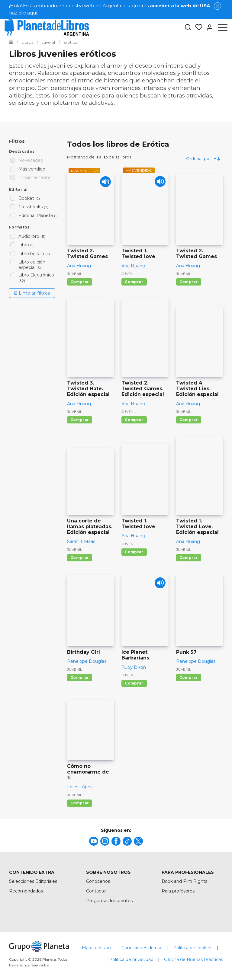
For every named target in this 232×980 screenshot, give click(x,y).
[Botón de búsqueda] (188, 28)
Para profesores (178, 891)
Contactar (97, 891)
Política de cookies (193, 948)
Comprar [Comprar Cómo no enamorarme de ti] (80, 803)
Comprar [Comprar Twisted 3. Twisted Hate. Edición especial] (80, 420)
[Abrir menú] (223, 27)
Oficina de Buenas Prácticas (193, 959)
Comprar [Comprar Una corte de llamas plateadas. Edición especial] (80, 558)
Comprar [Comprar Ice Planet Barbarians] (134, 683)
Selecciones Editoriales (33, 881)
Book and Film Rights (184, 881)
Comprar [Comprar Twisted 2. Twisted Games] (80, 282)
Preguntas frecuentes (109, 901)
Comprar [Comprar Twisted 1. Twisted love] (134, 282)
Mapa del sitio (96, 948)
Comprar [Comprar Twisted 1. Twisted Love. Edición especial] (189, 558)
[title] (94, 841)
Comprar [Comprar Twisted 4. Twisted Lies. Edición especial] (189, 420)
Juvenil (75, 274)
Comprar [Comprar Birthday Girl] (80, 677)
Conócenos (98, 881)
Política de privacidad (131, 959)
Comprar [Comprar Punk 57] (189, 677)
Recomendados (26, 891)
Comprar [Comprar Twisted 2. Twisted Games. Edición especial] (134, 420)
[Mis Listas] (197, 27)
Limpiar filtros (32, 293)
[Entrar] (208, 27)
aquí (32, 13)
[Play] (104, 183)
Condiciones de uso (142, 948)
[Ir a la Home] (11, 42)
